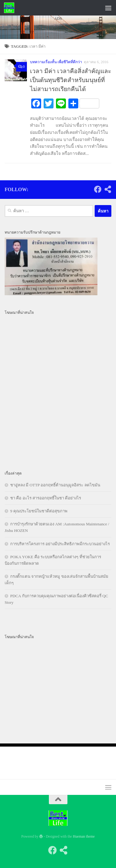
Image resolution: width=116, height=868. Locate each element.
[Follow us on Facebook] (98, 189)
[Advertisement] (58, 95)
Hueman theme (84, 837)
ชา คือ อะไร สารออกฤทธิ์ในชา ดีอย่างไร (46, 498)
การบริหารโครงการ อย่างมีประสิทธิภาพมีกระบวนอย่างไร (60, 544)
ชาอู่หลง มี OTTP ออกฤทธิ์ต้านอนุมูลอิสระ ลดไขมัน (55, 485)
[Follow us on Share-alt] (108, 189)
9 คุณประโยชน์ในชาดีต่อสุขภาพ (39, 511)
